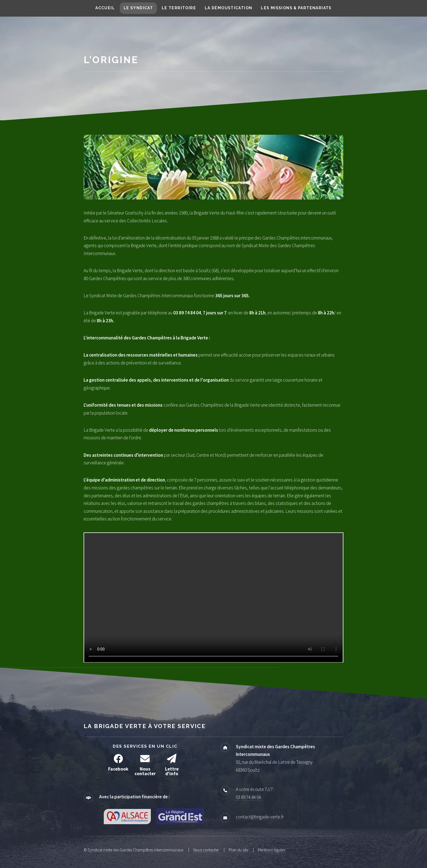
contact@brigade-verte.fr (260, 817)
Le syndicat (138, 8)
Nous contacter (206, 850)
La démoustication (229, 8)
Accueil (105, 8)
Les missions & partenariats (296, 8)
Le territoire (179, 8)
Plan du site (238, 850)
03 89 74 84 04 (248, 797)
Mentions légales (272, 850)
